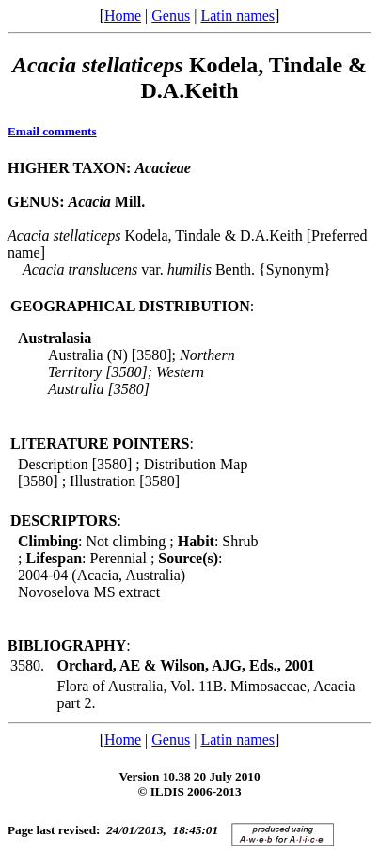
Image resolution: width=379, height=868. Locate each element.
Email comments (52, 131)
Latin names (237, 16)
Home (123, 16)
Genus (171, 16)
